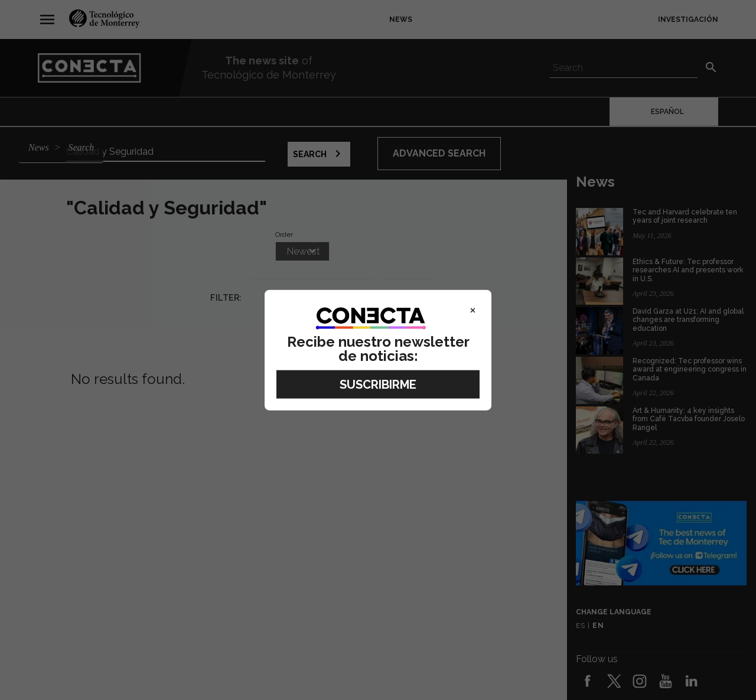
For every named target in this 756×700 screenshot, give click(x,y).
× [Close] (473, 309)
